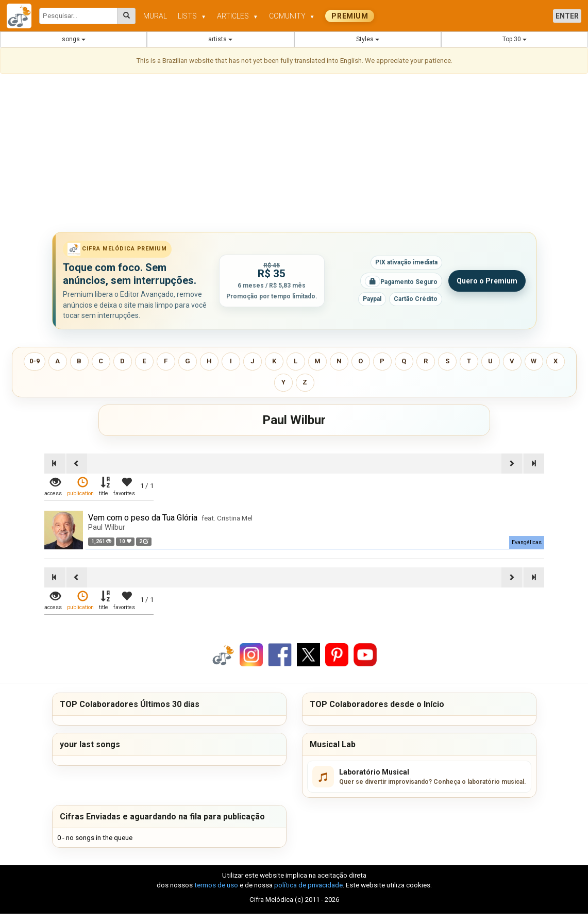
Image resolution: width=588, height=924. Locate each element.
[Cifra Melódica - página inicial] (23, 16)
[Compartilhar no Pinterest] (337, 654)
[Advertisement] (294, 155)
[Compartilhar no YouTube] (365, 654)
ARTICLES (238, 16)
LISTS (192, 16)
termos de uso (216, 885)
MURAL (155, 16)
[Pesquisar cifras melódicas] (127, 16)
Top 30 (515, 39)
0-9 (35, 361)
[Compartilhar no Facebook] (280, 654)
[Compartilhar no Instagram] (251, 654)
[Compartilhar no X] (308, 654)
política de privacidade (308, 885)
